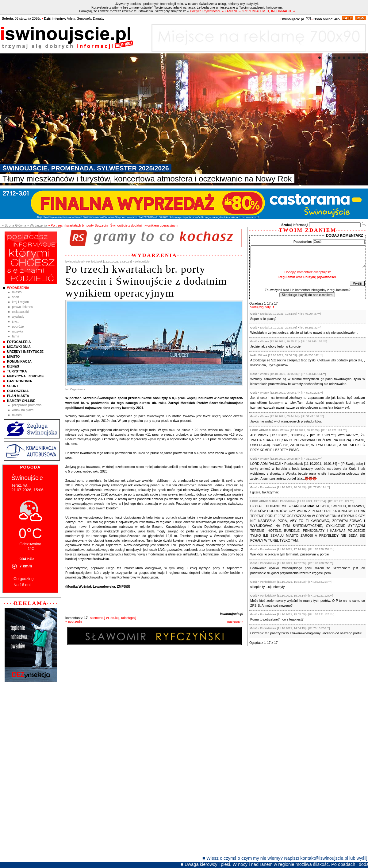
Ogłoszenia (18, 391)
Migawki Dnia (19, 347)
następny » (235, 621)
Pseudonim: (303, 242)
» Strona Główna (14, 225)
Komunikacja (19, 361)
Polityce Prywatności (205, 11)
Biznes (13, 366)
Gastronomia (19, 381)
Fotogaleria (19, 342)
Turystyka (17, 371)
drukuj (115, 618)
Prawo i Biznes (22, 307)
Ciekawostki (20, 312)
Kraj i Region (20, 302)
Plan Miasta (18, 396)
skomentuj (98, 618)
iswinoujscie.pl (232, 614)
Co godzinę (24, 579)
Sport (16, 297)
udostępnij (129, 618)
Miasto (17, 292)
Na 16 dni (22, 585)
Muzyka (18, 331)
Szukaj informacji (295, 225)
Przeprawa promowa (27, 405)
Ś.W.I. (16, 321)
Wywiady (18, 317)
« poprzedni (74, 621)
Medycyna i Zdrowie (25, 376)
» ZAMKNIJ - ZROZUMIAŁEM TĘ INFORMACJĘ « (258, 11)
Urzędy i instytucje (25, 352)
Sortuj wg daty (260, 307)
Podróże (18, 326)
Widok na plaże (23, 410)
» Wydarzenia (37, 225)
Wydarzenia (18, 288)
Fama (16, 336)
